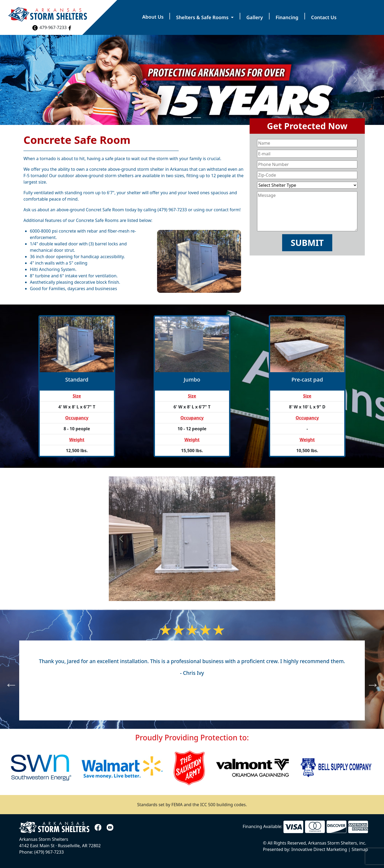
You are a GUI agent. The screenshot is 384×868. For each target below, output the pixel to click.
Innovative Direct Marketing (319, 849)
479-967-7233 (49, 27)
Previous (7, 680)
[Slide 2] (197, 118)
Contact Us (324, 17)
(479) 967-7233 (172, 210)
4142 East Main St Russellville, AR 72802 (60, 846)
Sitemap (360, 849)
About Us (153, 17)
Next (369, 680)
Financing (287, 17)
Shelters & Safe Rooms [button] (203, 17)
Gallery (255, 17)
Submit (307, 243)
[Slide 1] (187, 118)
